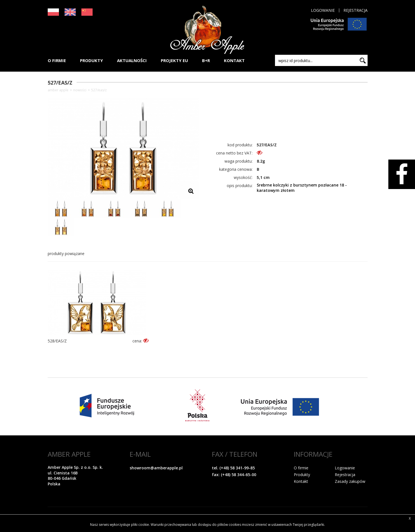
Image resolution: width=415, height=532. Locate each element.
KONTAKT (234, 60)
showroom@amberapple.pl (156, 468)
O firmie (301, 468)
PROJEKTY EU (174, 60)
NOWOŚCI (80, 90)
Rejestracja (356, 10)
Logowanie (323, 10)
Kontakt (301, 481)
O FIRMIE (57, 60)
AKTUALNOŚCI (132, 60)
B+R (206, 60)
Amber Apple (58, 90)
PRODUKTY (91, 60)
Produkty (302, 475)
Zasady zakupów (350, 481)
